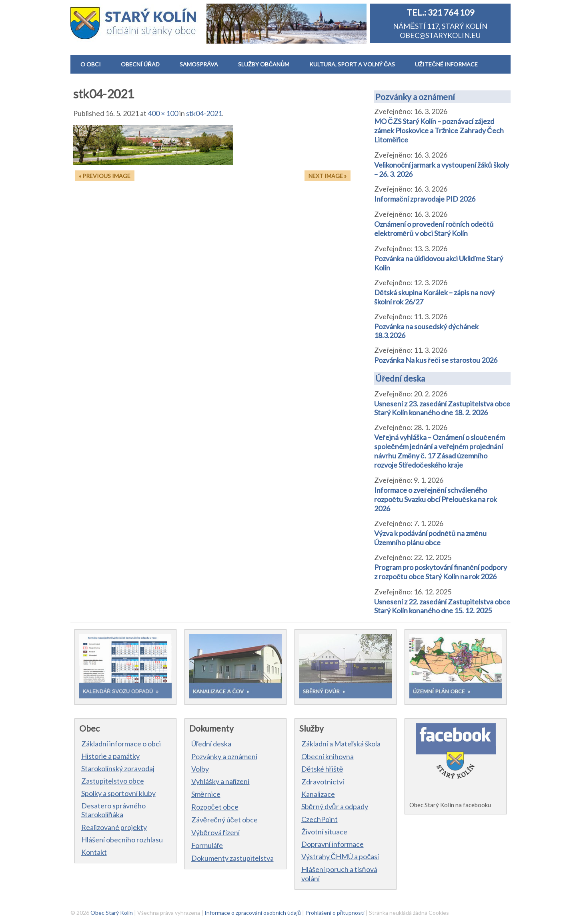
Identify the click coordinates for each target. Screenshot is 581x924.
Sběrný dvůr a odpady (335, 806)
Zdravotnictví (323, 782)
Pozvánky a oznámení (415, 97)
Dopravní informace (333, 844)
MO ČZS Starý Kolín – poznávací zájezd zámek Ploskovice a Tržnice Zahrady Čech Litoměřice (439, 130)
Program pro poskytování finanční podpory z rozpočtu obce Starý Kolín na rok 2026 (441, 572)
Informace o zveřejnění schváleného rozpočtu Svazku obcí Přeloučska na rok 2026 (436, 499)
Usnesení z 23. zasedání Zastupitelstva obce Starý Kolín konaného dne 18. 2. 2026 (442, 408)
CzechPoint (320, 819)
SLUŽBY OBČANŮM (264, 64)
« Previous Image (105, 176)
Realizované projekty (114, 827)
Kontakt (94, 852)
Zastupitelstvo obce (113, 781)
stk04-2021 (204, 113)
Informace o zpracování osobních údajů (253, 913)
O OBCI (91, 64)
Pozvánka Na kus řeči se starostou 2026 (436, 360)
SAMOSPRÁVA (199, 64)
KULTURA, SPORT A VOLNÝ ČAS (352, 64)
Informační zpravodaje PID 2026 (425, 199)
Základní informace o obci (121, 744)
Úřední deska (400, 378)
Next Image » (328, 176)
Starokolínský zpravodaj (118, 768)
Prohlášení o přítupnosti (335, 913)
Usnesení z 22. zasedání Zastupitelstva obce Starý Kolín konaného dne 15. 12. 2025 (442, 606)
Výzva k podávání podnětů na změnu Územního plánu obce (430, 538)
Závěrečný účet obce (224, 820)
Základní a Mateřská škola (341, 744)
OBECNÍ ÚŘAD (140, 64)
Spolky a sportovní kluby (118, 793)
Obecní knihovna (328, 756)
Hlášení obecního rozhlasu (122, 840)
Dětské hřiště (322, 769)
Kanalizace (318, 794)
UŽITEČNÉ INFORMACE (446, 64)
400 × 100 (163, 113)
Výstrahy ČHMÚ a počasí (340, 856)
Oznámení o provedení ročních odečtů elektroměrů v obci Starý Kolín (434, 229)
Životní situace (324, 832)
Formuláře (207, 845)
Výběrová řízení (215, 832)
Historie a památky (110, 756)
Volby (200, 769)
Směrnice (206, 794)
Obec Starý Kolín (112, 913)
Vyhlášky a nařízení (220, 781)
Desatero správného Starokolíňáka (113, 810)
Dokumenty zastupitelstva (232, 858)
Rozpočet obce (215, 807)
